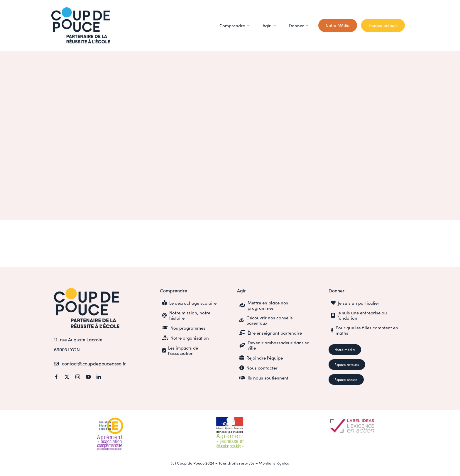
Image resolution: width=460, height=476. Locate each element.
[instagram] (78, 377)
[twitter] (67, 377)
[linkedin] (99, 377)
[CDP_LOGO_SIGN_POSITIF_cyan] (81, 10)
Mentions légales (274, 463)
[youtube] (88, 377)
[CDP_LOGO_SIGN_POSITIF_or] (87, 290)
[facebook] (56, 377)
